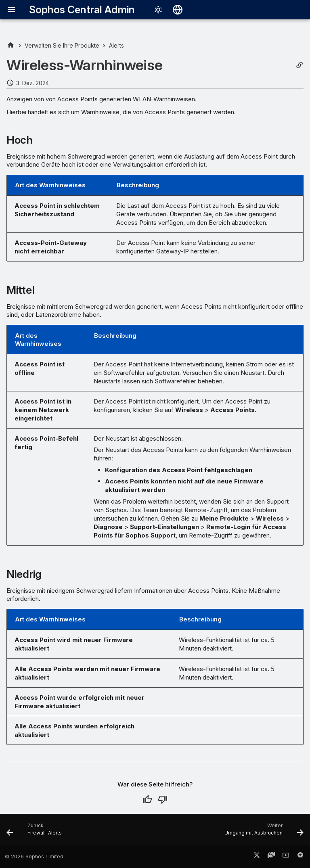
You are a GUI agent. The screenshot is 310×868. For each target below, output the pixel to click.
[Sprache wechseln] (178, 10)
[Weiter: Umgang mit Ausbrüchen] (262, 832)
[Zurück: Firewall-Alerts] (36, 832)
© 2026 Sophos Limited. (35, 856)
